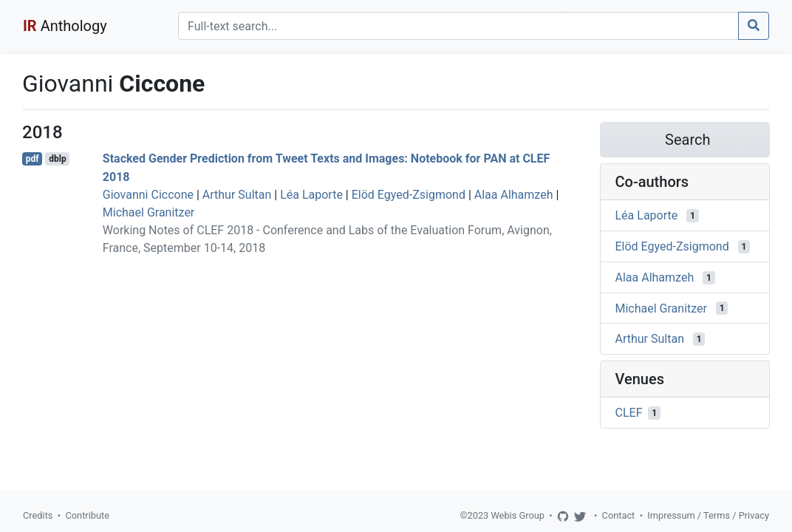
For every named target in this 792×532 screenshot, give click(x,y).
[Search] (458, 26)
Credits (38, 515)
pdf (33, 159)
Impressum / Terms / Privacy (708, 515)
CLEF (629, 413)
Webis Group (518, 515)
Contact (619, 515)
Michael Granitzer (148, 212)
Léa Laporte (311, 195)
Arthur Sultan (237, 195)
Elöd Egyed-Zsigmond (409, 195)
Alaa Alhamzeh (514, 195)
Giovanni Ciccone (148, 195)
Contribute (87, 515)
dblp (57, 159)
